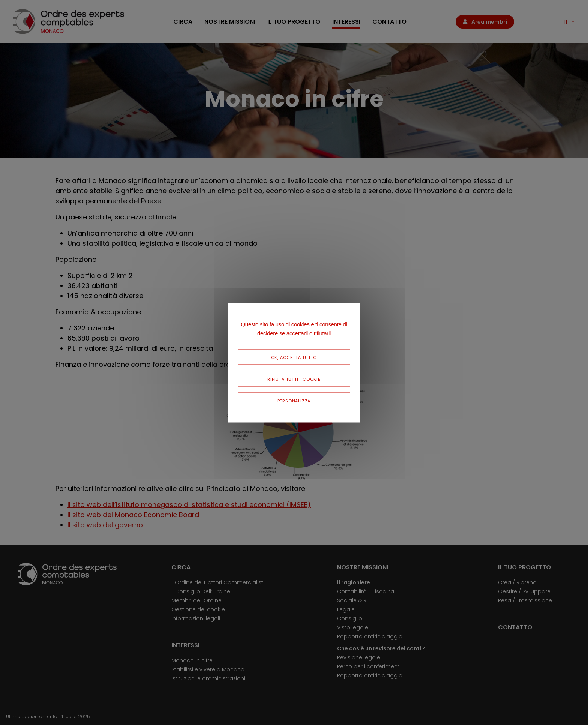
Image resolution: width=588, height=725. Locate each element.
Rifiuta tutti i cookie (294, 378)
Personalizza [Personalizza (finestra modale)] (294, 400)
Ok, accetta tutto (294, 356)
